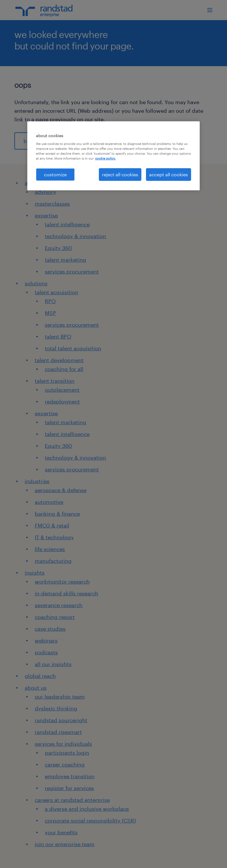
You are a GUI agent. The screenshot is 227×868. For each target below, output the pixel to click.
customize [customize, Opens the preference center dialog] (55, 174)
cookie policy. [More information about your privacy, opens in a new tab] (105, 158)
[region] (113, 156)
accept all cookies (169, 174)
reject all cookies (120, 174)
